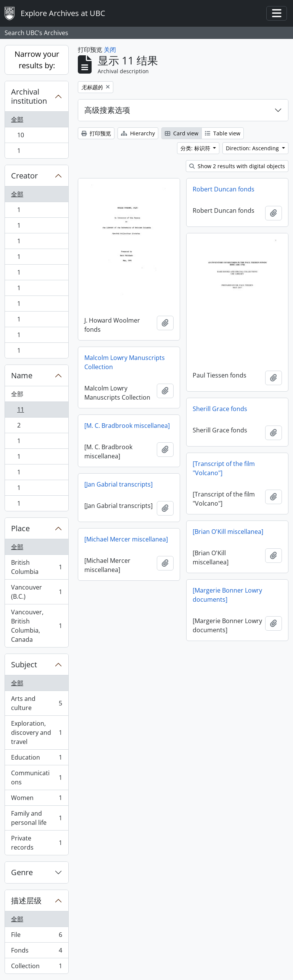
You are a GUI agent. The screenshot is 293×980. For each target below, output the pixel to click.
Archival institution (29, 96)
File (36, 936)
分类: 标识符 (196, 148)
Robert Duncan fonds (224, 189)
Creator (24, 176)
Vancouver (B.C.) (36, 592)
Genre (22, 872)
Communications (36, 778)
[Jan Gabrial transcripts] (118, 484)
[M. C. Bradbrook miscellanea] (127, 426)
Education (36, 759)
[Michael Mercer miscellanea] (126, 539)
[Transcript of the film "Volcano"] (224, 468)
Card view (182, 133)
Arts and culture (36, 703)
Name (22, 375)
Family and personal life (36, 818)
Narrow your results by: (37, 60)
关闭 (110, 50)
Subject (24, 664)
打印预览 (96, 133)
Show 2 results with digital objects (237, 166)
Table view (223, 133)
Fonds (36, 952)
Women (36, 799)
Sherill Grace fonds (220, 409)
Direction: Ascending (253, 148)
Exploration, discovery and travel (36, 733)
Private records (36, 843)
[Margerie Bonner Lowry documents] (227, 595)
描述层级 (26, 900)
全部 (17, 119)
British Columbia (36, 567)
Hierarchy (138, 133)
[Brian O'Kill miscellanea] (228, 532)
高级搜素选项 (107, 110)
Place (20, 528)
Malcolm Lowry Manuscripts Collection (125, 362)
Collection (36, 967)
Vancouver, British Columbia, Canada (36, 626)
